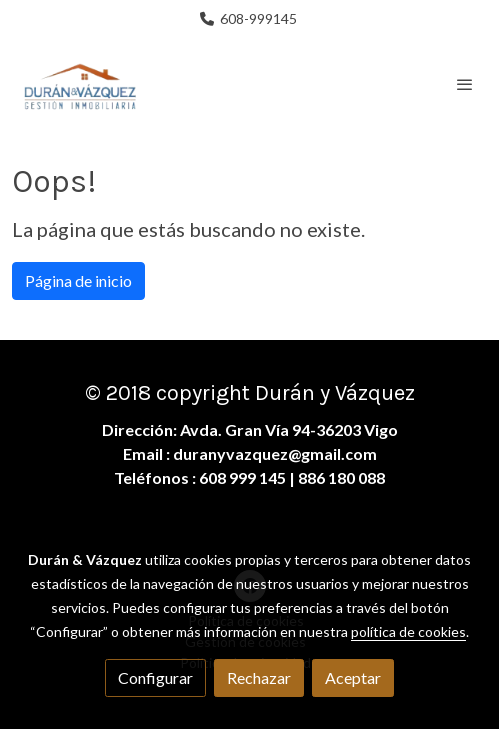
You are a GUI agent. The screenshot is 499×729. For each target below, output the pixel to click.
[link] (80, 84)
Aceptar (353, 677)
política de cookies (408, 631)
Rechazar (259, 677)
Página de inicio (78, 280)
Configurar (155, 677)
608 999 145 (242, 477)
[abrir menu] (465, 84)
